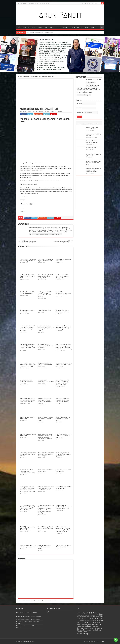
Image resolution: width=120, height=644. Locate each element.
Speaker (52, 27)
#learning (48, 191)
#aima (33, 188)
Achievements (26, 27)
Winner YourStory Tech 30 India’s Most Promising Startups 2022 (45, 509)
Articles (34, 27)
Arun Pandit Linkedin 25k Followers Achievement (27, 642)
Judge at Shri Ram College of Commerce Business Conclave (30, 242)
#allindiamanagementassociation (52, 190)
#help (37, 193)
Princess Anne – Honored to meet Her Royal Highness (28, 376)
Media (73, 27)
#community (32, 193)
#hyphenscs (29, 188)
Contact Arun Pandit (34, 3)
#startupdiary (41, 190)
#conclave (56, 188)
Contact (93, 27)
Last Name (79, 108)
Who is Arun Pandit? (45, 3)
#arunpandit (23, 188)
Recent (79, 124)
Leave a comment (50, 112)
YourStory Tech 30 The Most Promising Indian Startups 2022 (62, 509)
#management (42, 191)
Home (19, 27)
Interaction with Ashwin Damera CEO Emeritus (62, 242)
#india (25, 191)
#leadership (50, 188)
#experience (35, 191)
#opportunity (29, 191)
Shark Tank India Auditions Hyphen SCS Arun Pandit (46, 376)
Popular (84, 124)
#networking (26, 193)
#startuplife (35, 190)
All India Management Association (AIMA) (45, 168)
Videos (58, 27)
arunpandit (24, 112)
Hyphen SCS (29, 168)
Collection (80, 27)
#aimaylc (37, 188)
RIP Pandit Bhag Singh (91, 506)
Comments (91, 124)
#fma (64, 191)
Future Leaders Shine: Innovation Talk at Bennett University (40, 33)
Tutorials (87, 27)
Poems (46, 27)
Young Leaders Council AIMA (31, 181)
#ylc (40, 188)
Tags (97, 124)
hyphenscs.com (26, 184)
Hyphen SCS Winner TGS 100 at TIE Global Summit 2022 (27, 509)
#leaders (52, 191)
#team (67, 191)
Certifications (66, 27)
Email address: (87, 112)
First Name (79, 104)
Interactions (26, 77)
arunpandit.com (24, 197)
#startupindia (29, 190)
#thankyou (61, 191)
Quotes (40, 27)
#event (62, 190)
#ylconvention (44, 188)
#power (56, 191)
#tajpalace (23, 190)
